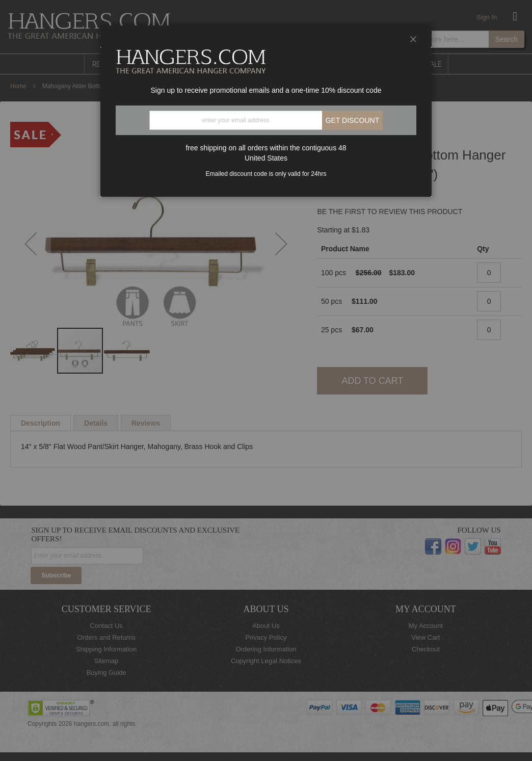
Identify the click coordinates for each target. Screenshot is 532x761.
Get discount (353, 120)
